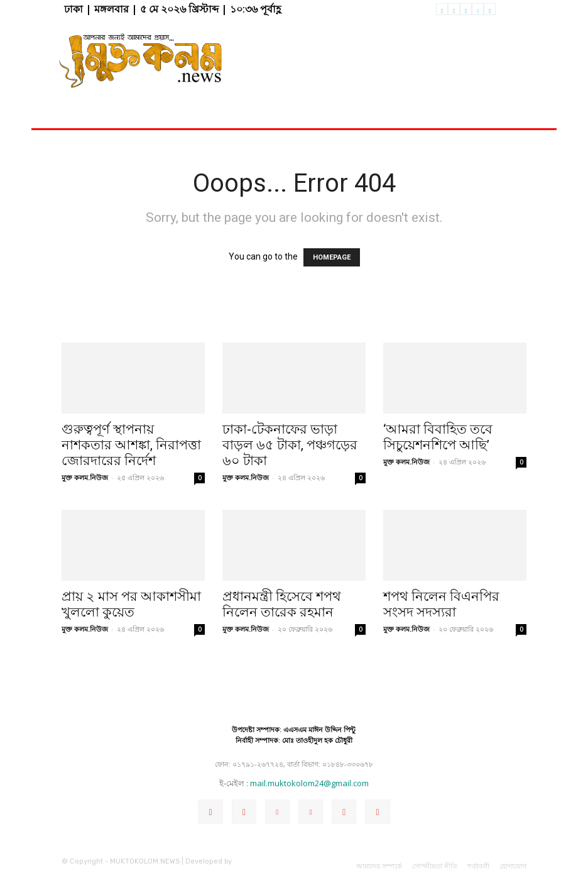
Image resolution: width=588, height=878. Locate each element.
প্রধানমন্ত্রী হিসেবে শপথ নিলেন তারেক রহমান (282, 604)
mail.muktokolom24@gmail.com (309, 783)
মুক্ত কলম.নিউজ (85, 477)
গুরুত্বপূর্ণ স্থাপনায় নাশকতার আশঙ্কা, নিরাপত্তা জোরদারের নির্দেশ (131, 445)
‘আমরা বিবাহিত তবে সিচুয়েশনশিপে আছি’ (438, 437)
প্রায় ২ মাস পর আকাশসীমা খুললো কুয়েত (131, 604)
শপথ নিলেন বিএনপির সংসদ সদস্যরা (441, 604)
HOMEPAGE (332, 257)
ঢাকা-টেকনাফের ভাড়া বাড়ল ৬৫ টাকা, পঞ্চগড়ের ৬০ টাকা (290, 445)
